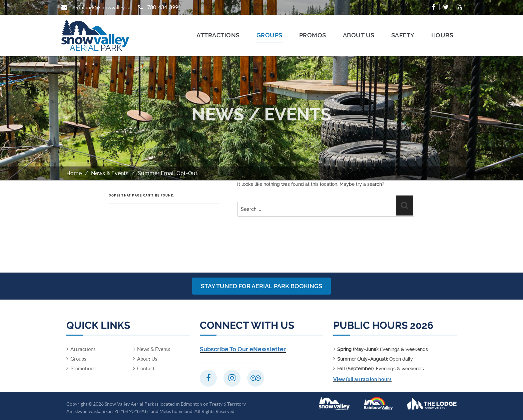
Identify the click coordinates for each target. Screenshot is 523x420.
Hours (442, 35)
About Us (359, 35)
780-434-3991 (164, 7)
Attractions (218, 35)
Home (74, 173)
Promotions (83, 368)
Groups (270, 35)
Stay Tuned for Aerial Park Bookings (261, 286)
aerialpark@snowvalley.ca (101, 7)
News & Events (110, 173)
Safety (403, 35)
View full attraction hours (362, 379)
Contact (146, 368)
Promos (313, 35)
